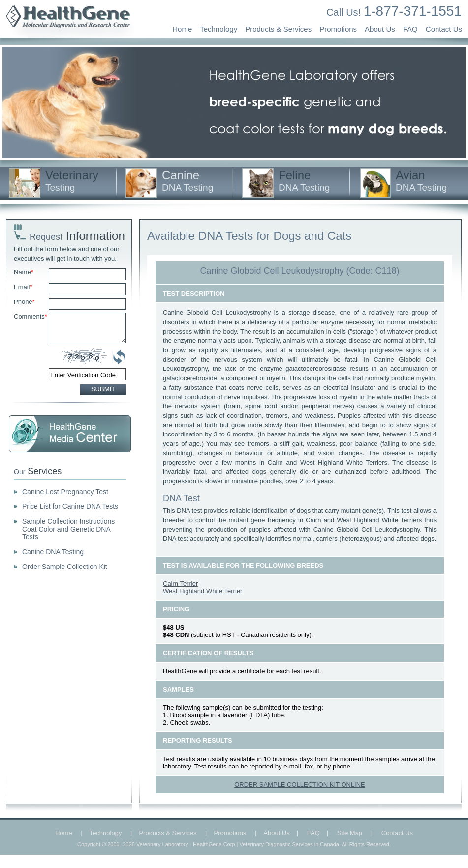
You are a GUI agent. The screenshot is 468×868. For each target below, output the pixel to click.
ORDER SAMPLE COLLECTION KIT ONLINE (300, 785)
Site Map (350, 833)
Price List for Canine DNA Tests (70, 506)
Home (182, 29)
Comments (31, 317)
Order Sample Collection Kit (65, 567)
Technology (218, 29)
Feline (304, 181)
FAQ (410, 29)
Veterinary (72, 181)
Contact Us (444, 29)
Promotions (338, 29)
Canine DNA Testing (53, 552)
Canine (187, 181)
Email (23, 287)
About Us (380, 29)
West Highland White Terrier (203, 591)
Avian (421, 181)
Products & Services (278, 29)
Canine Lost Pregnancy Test (65, 492)
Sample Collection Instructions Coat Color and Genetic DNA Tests (68, 529)
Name (24, 272)
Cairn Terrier (180, 584)
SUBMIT (103, 389)
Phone (24, 302)
